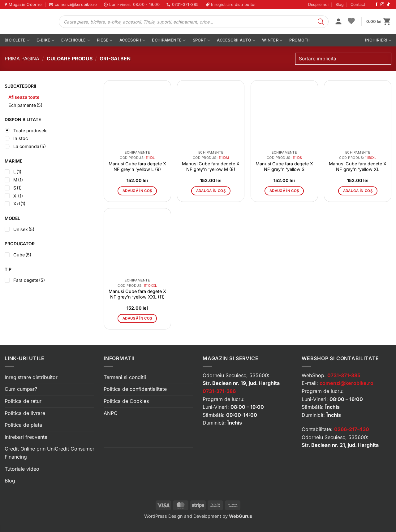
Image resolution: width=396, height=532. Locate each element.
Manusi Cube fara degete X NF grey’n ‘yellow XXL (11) (137, 294)
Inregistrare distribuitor (31, 377)
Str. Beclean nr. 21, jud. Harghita (340, 445)
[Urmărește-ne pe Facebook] (377, 5)
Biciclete (17, 40)
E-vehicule (76, 40)
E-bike (45, 40)
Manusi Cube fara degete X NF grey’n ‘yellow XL (358, 166)
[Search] (321, 22)
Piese (105, 40)
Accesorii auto (236, 40)
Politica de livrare (25, 413)
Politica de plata (23, 425)
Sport (202, 40)
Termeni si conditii (125, 377)
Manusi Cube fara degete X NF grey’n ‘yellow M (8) (211, 166)
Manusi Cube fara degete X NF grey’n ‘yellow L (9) (137, 166)
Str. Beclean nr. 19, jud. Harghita (241, 383)
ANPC (111, 413)
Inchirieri (378, 40)
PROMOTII (299, 40)
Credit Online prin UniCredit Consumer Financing (49, 453)
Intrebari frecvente (26, 437)
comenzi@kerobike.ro (346, 383)
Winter (272, 40)
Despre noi (318, 4)
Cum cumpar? (21, 389)
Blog (340, 4)
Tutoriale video (22, 469)
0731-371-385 (344, 375)
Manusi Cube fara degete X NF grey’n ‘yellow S (284, 166)
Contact (358, 4)
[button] (338, 22)
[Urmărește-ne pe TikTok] (388, 5)
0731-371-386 (219, 391)
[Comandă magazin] (343, 59)
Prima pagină (22, 59)
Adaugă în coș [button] (137, 191)
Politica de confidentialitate (135, 389)
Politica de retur (23, 401)
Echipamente (169, 40)
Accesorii (132, 40)
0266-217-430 (352, 429)
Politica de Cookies (126, 401)
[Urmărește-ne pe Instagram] (382, 5)
